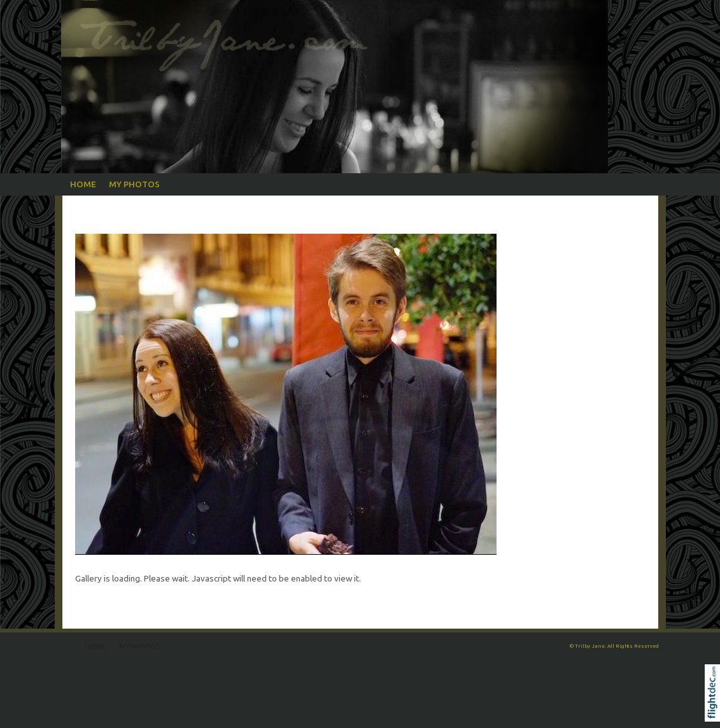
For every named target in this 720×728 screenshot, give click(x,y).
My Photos (134, 184)
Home (83, 184)
